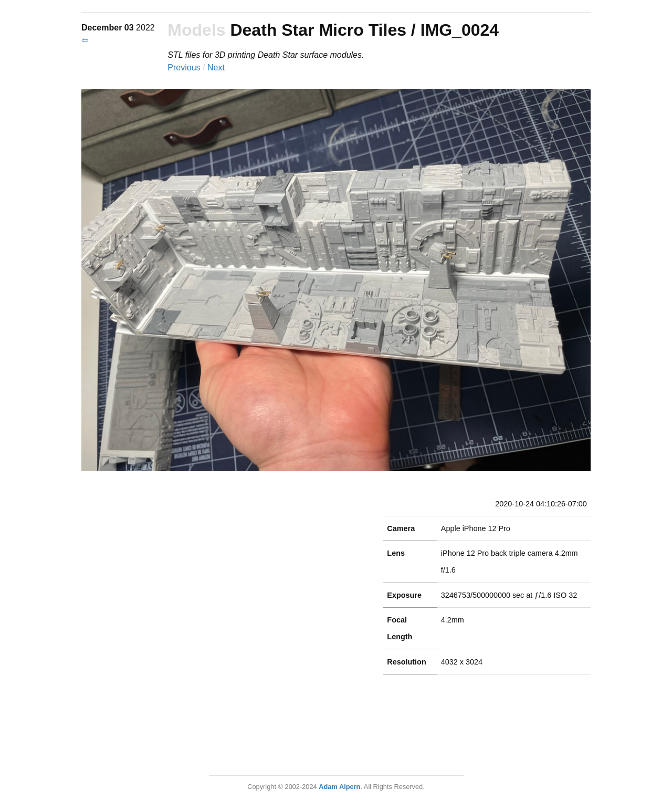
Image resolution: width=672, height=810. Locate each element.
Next (216, 67)
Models (196, 30)
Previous (185, 67)
